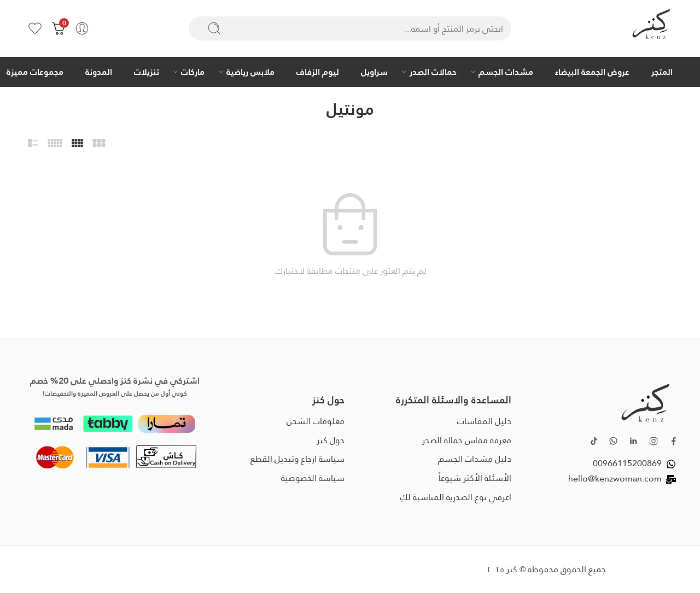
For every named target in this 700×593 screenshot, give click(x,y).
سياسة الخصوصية (313, 478)
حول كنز (331, 440)
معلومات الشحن (316, 421)
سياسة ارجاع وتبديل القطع (297, 459)
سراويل (374, 72)
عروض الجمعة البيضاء (592, 72)
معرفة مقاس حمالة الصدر (467, 440)
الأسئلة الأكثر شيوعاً (475, 478)
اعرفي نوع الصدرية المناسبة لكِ (456, 497)
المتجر (662, 72)
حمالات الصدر (433, 72)
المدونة (99, 72)
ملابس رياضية (250, 72)
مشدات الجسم (506, 72)
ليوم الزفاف (318, 72)
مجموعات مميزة (35, 72)
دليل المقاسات (484, 421)
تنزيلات (147, 72)
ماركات (193, 72)
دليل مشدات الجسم (475, 459)
